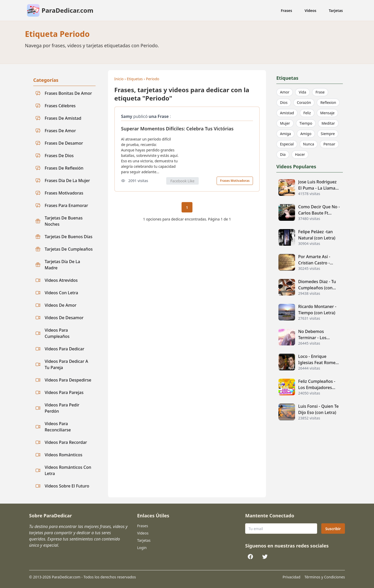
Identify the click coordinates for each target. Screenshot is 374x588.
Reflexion (328, 102)
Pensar (329, 144)
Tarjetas (336, 11)
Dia (283, 154)
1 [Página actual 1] (187, 207)
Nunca (309, 144)
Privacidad (291, 577)
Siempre (328, 134)
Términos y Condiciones (325, 577)
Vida (302, 92)
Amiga (285, 134)
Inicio (119, 79)
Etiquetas (135, 79)
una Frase (159, 116)
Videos (310, 11)
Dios (284, 102)
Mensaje (327, 113)
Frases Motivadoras (235, 181)
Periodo (153, 79)
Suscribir (333, 529)
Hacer (300, 154)
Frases (286, 11)
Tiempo (306, 123)
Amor (285, 92)
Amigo (306, 134)
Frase (320, 92)
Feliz (307, 113)
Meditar (328, 123)
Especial (287, 144)
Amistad (287, 113)
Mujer (285, 123)
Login (142, 548)
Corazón (304, 102)
